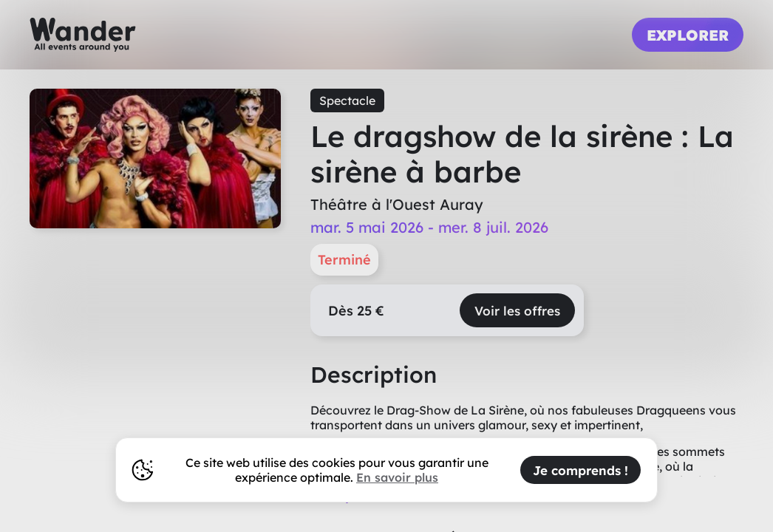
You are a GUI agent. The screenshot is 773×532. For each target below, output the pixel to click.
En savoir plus (397, 477)
